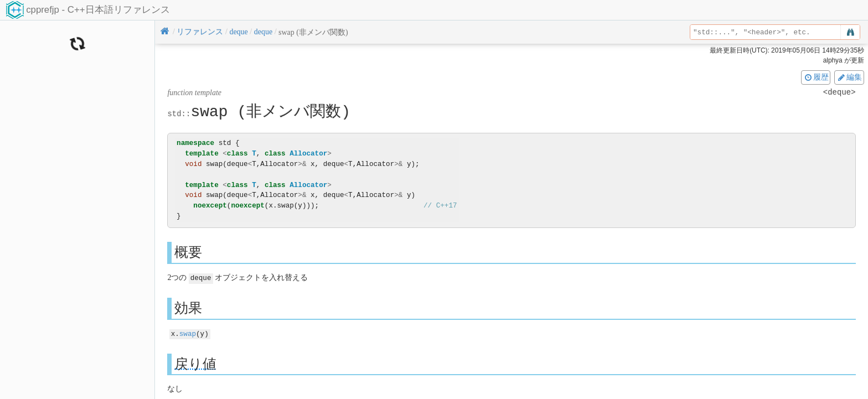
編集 (849, 77)
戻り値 (195, 363)
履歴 (816, 77)
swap (188, 333)
